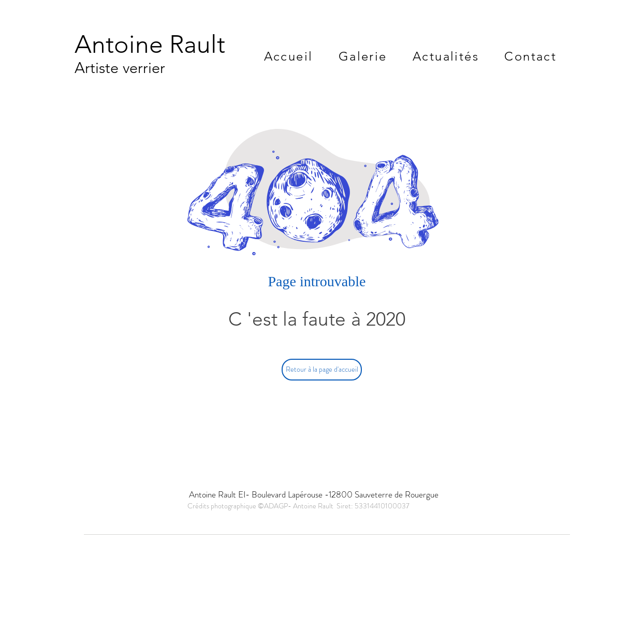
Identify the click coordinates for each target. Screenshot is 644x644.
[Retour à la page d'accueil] (322, 370)
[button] (363, 56)
